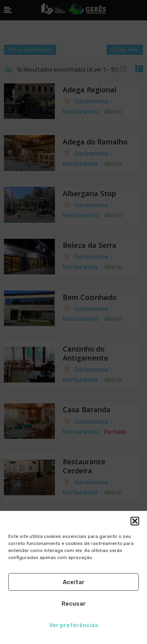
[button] (135, 521)
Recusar (74, 604)
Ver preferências (74, 625)
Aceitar (74, 582)
